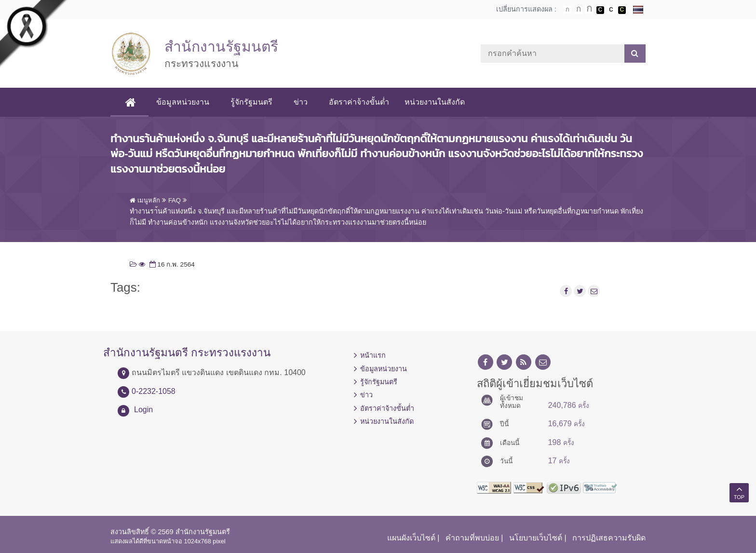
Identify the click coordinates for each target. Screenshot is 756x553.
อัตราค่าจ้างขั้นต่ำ (359, 102)
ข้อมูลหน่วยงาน (183, 102)
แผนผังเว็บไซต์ (411, 538)
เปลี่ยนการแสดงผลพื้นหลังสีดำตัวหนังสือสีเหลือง (622, 10)
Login (143, 410)
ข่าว (301, 102)
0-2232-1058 (154, 391)
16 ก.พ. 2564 (171, 264)
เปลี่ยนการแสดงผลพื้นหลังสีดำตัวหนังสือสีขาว (600, 10)
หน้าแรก (373, 355)
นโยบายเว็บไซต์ (536, 538)
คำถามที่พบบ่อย (472, 538)
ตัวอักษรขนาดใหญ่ (589, 10)
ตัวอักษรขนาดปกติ (567, 10)
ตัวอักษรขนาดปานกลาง (579, 10)
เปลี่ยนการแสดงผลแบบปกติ (611, 10)
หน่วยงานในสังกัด (435, 102)
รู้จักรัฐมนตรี (251, 102)
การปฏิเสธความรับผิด (609, 538)
